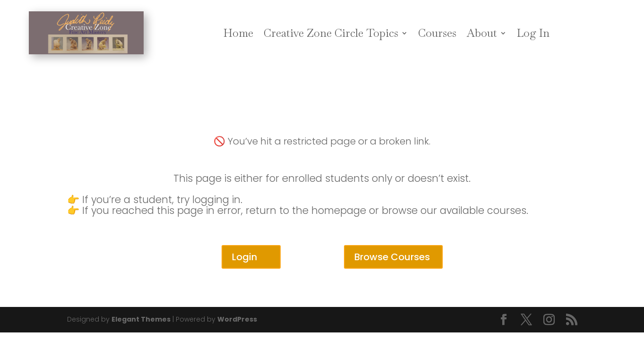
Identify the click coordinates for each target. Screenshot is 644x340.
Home (238, 33)
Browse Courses (392, 257)
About (482, 33)
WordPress (237, 319)
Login (245, 257)
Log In (533, 33)
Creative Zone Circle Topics (331, 33)
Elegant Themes (141, 319)
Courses (437, 33)
